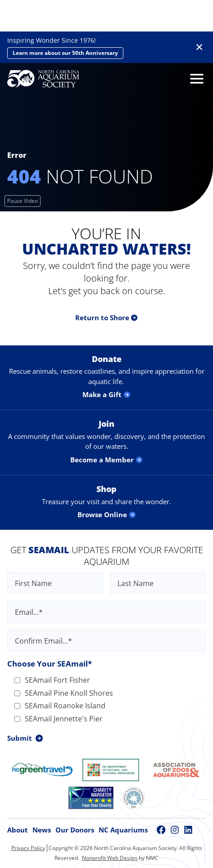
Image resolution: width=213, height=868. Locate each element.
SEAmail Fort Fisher (52, 680)
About (18, 830)
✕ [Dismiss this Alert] (199, 47)
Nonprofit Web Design (110, 858)
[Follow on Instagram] (175, 830)
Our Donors (75, 830)
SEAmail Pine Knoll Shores (64, 693)
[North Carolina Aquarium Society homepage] (43, 79)
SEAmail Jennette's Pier (59, 719)
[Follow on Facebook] (161, 830)
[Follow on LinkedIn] (188, 830)
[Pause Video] (23, 201)
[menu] (195, 79)
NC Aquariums (123, 830)
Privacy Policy (28, 848)
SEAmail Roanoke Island (60, 706)
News (42, 830)
